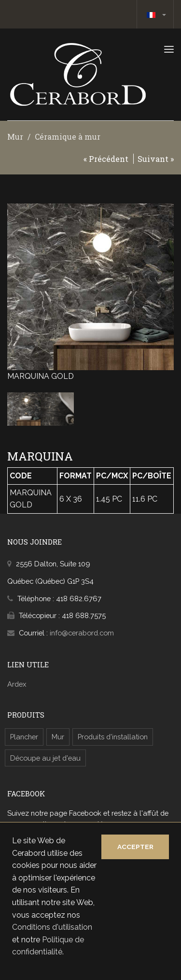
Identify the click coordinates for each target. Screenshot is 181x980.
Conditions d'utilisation (52, 927)
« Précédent (106, 159)
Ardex (17, 684)
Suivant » (156, 159)
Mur (15, 137)
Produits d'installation (113, 737)
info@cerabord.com (82, 633)
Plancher (24, 737)
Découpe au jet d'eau (45, 758)
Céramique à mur (68, 137)
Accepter (135, 847)
